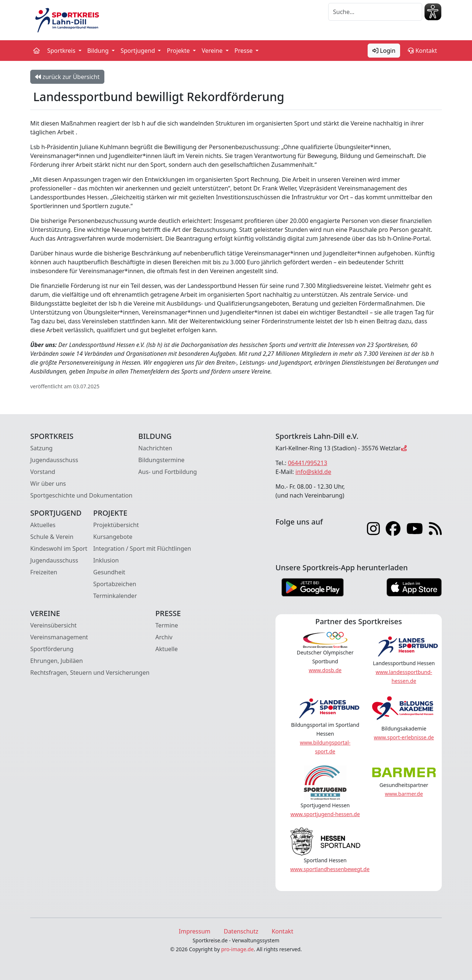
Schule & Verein (52, 537)
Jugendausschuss (54, 460)
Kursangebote (113, 537)
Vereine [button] (213, 51)
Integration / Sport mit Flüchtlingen (142, 549)
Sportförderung (52, 649)
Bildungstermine (161, 460)
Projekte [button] (179, 51)
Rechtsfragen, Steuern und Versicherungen (90, 673)
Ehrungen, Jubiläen (57, 661)
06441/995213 (308, 463)
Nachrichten (155, 448)
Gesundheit (109, 572)
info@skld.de (313, 472)
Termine (166, 625)
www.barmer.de (404, 794)
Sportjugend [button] (138, 51)
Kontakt (422, 51)
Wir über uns (48, 484)
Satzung (41, 448)
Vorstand (43, 472)
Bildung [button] (99, 51)
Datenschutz (241, 931)
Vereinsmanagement (59, 637)
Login (384, 51)
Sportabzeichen (115, 584)
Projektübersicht (116, 525)
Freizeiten (44, 572)
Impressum (195, 931)
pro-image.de (237, 949)
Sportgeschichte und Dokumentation (81, 495)
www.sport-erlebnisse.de (404, 737)
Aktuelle (166, 649)
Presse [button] (244, 51)
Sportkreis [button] (62, 51)
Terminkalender (115, 596)
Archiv (164, 637)
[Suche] (375, 12)
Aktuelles (43, 525)
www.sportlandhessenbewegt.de (330, 869)
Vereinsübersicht (53, 625)
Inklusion (106, 560)
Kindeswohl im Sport (59, 549)
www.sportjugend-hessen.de (325, 814)
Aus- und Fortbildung (168, 472)
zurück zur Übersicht (67, 77)
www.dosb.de (325, 670)
